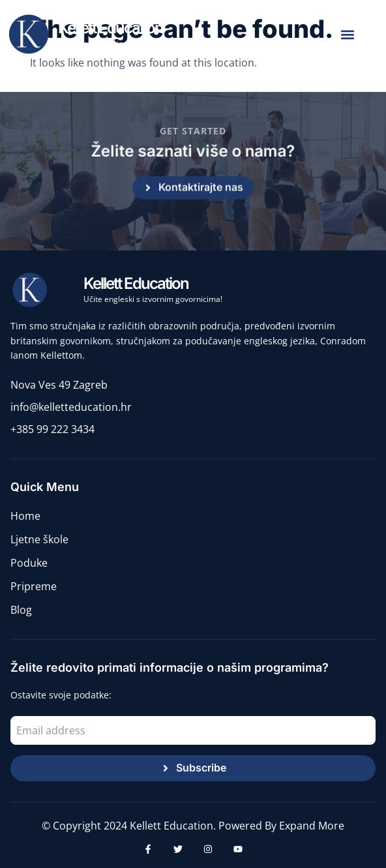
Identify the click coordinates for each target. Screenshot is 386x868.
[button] (347, 35)
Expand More (312, 826)
